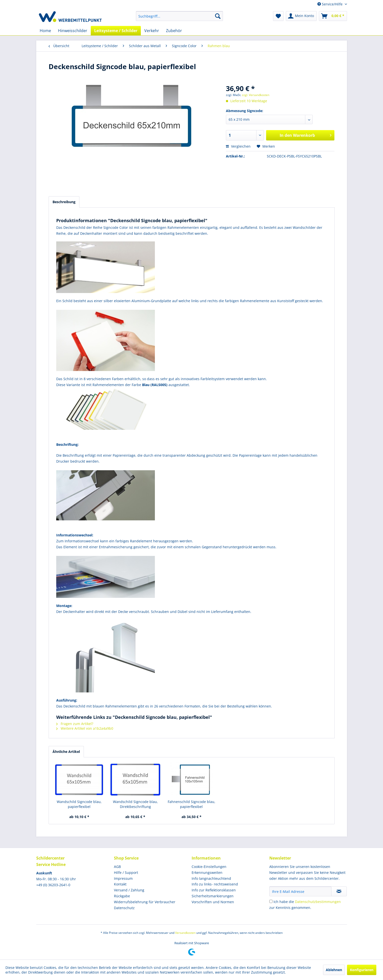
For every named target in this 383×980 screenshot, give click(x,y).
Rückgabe (122, 896)
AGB (117, 867)
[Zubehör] (174, 31)
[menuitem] (179, 16)
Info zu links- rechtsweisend (215, 884)
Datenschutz (124, 908)
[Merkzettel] (278, 16)
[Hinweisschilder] (73, 31)
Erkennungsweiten (207, 872)
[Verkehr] (152, 31)
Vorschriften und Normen (213, 902)
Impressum (123, 878)
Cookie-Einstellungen (209, 867)
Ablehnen (334, 970)
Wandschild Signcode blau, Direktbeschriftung (135, 804)
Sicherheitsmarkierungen (213, 896)
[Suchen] (218, 16)
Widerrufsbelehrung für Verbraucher (145, 902)
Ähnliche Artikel (66, 752)
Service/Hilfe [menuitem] (330, 4)
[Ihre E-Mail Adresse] (300, 891)
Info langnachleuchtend (211, 878)
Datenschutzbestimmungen (318, 902)
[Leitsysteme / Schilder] (116, 31)
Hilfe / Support (126, 872)
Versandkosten (185, 933)
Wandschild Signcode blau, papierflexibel (79, 804)
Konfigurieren (362, 970)
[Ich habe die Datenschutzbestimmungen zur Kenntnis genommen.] (271, 901)
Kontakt (120, 884)
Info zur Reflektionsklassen (214, 890)
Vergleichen (238, 146)
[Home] (45, 31)
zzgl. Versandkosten (256, 95)
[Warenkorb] (333, 16)
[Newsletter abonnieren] (339, 891)
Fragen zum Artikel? (75, 724)
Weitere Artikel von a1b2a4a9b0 (85, 728)
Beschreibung (64, 202)
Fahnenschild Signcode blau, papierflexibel (191, 804)
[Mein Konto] (301, 16)
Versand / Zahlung (129, 890)
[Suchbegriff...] (179, 16)
